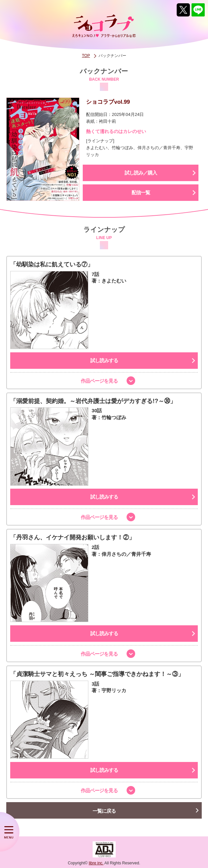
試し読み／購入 (141, 173)
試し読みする (104, 360)
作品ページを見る (99, 381)
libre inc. (96, 863)
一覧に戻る (104, 811)
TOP (86, 56)
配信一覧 (141, 192)
